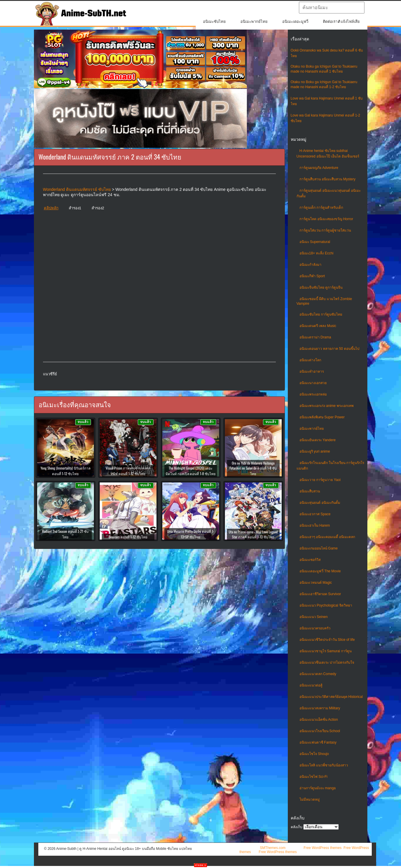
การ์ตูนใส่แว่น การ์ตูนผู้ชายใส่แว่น (325, 230)
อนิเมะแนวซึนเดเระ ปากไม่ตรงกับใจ (327, 662)
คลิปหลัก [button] (51, 208)
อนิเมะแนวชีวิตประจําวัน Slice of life (327, 640)
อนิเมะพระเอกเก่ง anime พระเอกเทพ (327, 406)
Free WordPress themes (323, 848)
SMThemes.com (273, 848)
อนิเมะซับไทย (214, 22)
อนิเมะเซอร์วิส (310, 560)
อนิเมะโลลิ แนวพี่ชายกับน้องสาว (324, 765)
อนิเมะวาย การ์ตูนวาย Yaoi (320, 480)
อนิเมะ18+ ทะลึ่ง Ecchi (316, 253)
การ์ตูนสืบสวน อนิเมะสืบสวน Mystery (328, 179)
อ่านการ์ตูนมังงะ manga (318, 788)
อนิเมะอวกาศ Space (315, 514)
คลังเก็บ (297, 827)
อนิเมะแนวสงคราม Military (320, 708)
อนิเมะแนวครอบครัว (315, 628)
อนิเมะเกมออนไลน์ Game (319, 548)
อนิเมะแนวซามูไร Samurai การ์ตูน (326, 651)
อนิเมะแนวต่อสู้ (311, 685)
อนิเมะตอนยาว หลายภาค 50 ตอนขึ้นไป (329, 349)
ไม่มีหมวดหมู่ (310, 799)
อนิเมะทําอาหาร (312, 371)
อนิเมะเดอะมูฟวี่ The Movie (320, 571)
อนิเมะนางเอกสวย (313, 383)
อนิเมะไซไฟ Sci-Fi (314, 777)
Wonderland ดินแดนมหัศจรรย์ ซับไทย (77, 189)
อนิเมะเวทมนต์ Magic (316, 583)
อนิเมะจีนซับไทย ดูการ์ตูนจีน (321, 287)
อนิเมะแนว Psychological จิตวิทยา (326, 605)
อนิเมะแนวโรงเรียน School (320, 731)
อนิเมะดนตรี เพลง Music (318, 326)
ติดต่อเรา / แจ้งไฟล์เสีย (341, 22)
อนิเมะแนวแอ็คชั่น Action (319, 720)
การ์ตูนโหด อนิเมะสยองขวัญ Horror (326, 219)
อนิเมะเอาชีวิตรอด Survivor (320, 594)
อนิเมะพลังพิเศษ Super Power (322, 417)
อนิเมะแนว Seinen (314, 617)
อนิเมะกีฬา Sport (312, 276)
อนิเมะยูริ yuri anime (315, 451)
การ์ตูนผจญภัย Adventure (319, 168)
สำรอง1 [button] (75, 208)
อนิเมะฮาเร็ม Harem (315, 525)
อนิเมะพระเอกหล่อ (313, 394)
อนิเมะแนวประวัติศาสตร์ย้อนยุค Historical (331, 697)
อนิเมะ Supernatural (315, 242)
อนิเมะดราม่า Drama (315, 337)
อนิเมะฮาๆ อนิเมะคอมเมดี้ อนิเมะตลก (327, 537)
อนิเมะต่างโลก (310, 360)
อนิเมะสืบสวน (310, 491)
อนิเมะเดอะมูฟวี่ (295, 22)
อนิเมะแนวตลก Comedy (318, 674)
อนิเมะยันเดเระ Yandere (318, 440)
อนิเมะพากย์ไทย (254, 22)
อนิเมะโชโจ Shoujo (314, 754)
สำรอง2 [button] (98, 208)
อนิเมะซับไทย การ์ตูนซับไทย (321, 314)
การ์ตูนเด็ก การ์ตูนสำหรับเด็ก (321, 208)
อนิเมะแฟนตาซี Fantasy (318, 742)
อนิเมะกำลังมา (310, 265)
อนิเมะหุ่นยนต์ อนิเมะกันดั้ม (320, 503)
